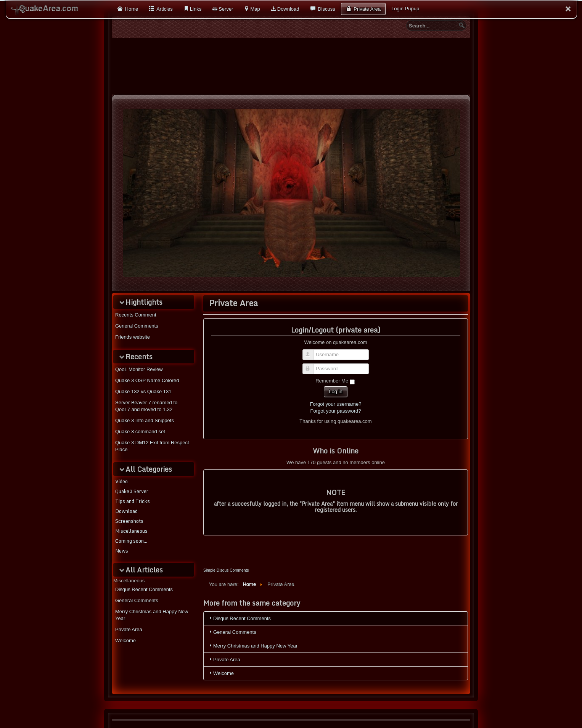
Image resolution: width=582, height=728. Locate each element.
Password (311, 366)
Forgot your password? (336, 411)
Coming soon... (131, 541)
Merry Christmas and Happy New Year (152, 615)
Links (196, 9)
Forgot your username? (335, 404)
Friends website (133, 337)
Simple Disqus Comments (226, 570)
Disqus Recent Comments (144, 589)
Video (121, 481)
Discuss (326, 9)
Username (311, 351)
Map (255, 9)
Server (226, 9)
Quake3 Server (132, 491)
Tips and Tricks (133, 501)
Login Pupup (405, 9)
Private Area (367, 9)
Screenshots (129, 521)
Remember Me (332, 381)
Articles (164, 9)
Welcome (125, 640)
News (122, 551)
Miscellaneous (131, 531)
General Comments (137, 326)
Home (131, 9)
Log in (335, 391)
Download (288, 9)
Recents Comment (136, 315)
